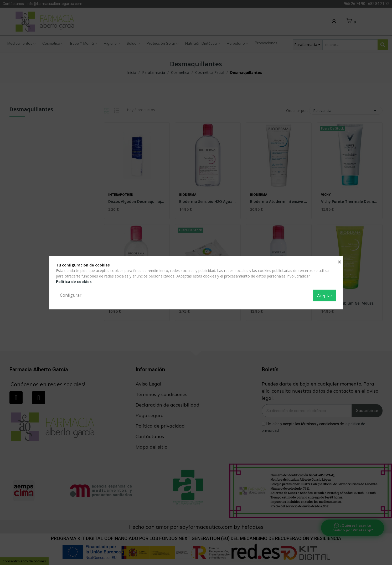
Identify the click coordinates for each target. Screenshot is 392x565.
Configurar (71, 295)
